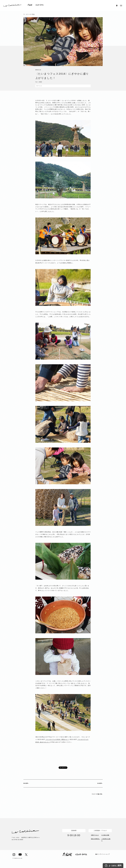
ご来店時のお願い (106, 840)
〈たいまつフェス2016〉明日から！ (57, 739)
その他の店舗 (105, 835)
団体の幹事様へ (96, 839)
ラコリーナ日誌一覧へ (97, 794)
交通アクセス (95, 835)
